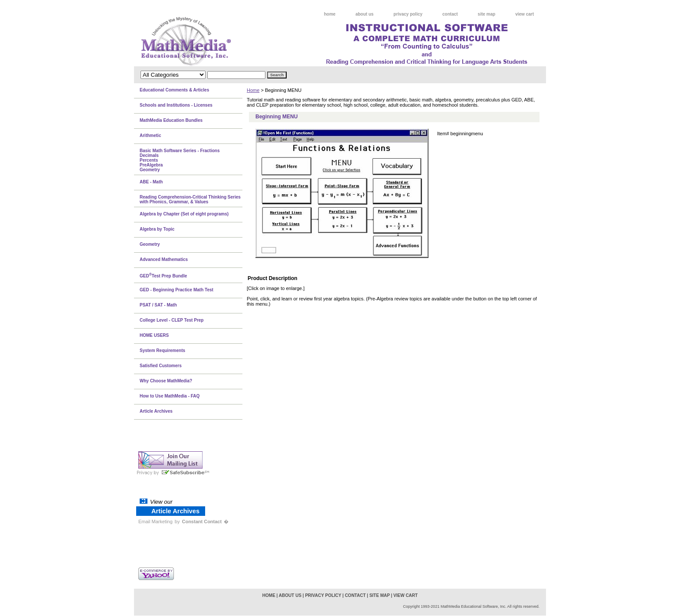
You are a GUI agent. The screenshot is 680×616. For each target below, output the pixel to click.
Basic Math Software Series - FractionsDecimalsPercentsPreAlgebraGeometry (180, 160)
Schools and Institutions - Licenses (176, 105)
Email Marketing (155, 521)
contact (450, 14)
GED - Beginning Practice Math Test (177, 290)
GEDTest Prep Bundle (163, 275)
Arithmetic (150, 135)
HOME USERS (154, 335)
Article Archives (156, 411)
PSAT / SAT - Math (158, 305)
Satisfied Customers (161, 366)
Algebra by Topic (157, 229)
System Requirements (162, 350)
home (330, 14)
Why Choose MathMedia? (166, 381)
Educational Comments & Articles (174, 90)
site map (487, 14)
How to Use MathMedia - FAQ (170, 396)
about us (365, 14)
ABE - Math (151, 182)
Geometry (150, 244)
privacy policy (408, 14)
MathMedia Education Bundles (171, 120)
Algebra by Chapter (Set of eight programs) (184, 214)
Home (253, 90)
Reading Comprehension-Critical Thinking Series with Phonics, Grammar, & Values (190, 199)
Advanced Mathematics (164, 259)
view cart (525, 14)
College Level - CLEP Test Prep (172, 320)
